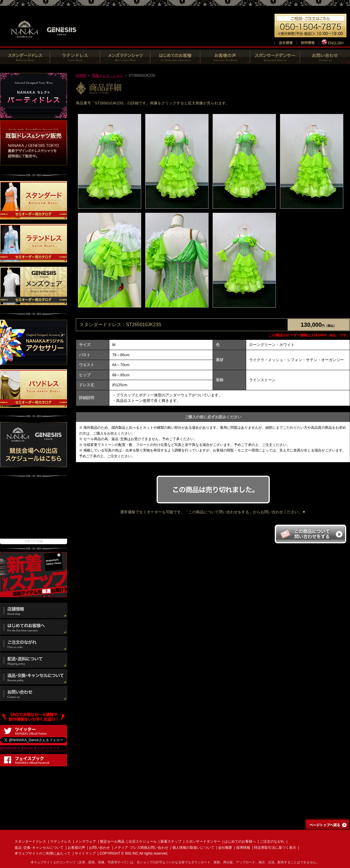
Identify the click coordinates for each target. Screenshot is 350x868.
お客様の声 (76, 848)
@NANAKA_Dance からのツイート (30, 748)
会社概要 (225, 848)
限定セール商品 (112, 841)
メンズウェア (85, 841)
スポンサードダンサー (203, 841)
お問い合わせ (99, 848)
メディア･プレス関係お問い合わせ (141, 848)
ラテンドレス (61, 841)
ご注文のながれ (272, 841)
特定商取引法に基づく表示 (275, 848)
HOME (81, 75)
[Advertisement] (34, 511)
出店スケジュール (143, 841)
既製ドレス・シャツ (108, 75)
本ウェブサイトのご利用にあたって (43, 853)
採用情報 (243, 848)
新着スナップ (171, 841)
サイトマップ (85, 853)
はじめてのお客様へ (240, 841)
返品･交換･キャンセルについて (39, 848)
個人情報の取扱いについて (193, 848)
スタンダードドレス (30, 841)
